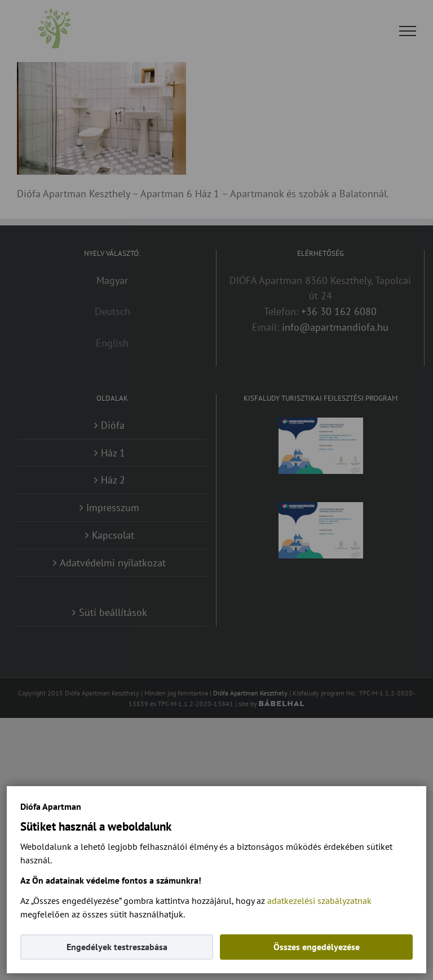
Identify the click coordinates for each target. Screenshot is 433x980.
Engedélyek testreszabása (117, 947)
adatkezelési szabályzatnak (319, 901)
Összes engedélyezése (317, 947)
